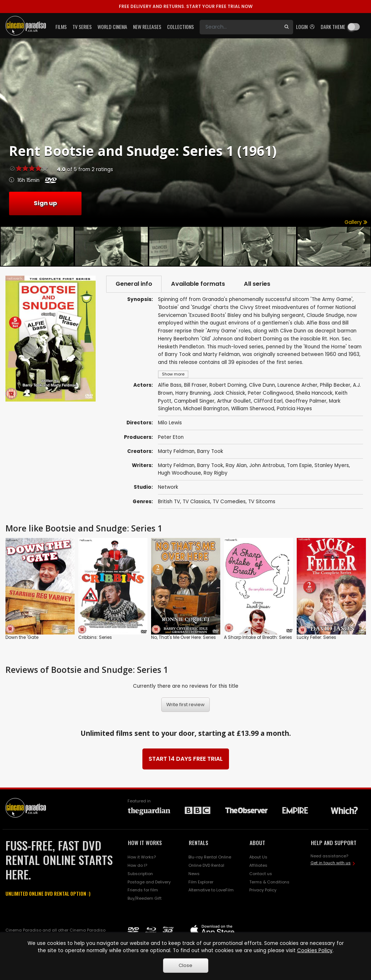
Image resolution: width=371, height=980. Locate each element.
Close (185, 965)
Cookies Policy (315, 951)
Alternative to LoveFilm (211, 890)
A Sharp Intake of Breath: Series (258, 637)
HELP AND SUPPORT (334, 843)
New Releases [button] (147, 27)
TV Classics (196, 502)
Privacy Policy (263, 890)
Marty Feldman (176, 451)
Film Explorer (201, 882)
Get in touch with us (331, 863)
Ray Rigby (216, 473)
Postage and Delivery (149, 882)
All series (257, 284)
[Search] (240, 27)
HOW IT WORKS (145, 843)
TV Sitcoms (262, 502)
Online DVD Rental (206, 865)
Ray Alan (236, 465)
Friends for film (143, 890)
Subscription (140, 874)
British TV (169, 502)
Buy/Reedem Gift (145, 898)
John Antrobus (267, 465)
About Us (258, 857)
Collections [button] (180, 27)
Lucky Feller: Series (316, 637)
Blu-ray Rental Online (210, 857)
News (194, 874)
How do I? (137, 865)
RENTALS (199, 843)
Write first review (185, 705)
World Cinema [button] (112, 27)
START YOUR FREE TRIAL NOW (186, 6)
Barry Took (210, 451)
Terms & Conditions (269, 882)
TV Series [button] (82, 27)
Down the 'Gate (22, 637)
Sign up (45, 203)
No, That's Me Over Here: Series (184, 637)
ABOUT (257, 843)
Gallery (356, 222)
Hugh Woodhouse (180, 473)
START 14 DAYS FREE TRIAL (186, 759)
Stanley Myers (332, 465)
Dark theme (333, 27)
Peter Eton (171, 437)
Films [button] (61, 27)
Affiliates (258, 865)
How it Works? (142, 857)
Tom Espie (299, 465)
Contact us (261, 874)
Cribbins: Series (95, 637)
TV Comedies (229, 502)
